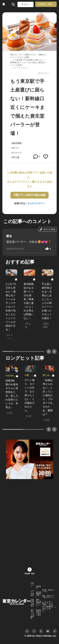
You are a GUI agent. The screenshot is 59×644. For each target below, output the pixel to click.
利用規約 (39, 587)
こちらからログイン (35, 203)
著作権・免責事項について (39, 603)
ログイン (25, 4)
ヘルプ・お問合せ (32, 593)
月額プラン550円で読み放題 (29, 195)
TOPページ (32, 585)
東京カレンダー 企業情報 (32, 614)
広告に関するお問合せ (32, 603)
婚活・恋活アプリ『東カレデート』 (48, 597)
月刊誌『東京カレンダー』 (48, 591)
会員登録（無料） (46, 4)
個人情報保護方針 (39, 594)
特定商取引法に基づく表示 (39, 613)
